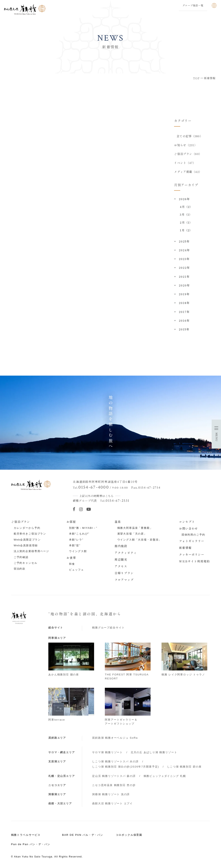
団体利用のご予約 (193, 535)
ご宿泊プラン (21, 522)
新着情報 (185, 548)
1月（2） (186, 231)
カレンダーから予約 (27, 528)
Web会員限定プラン (27, 540)
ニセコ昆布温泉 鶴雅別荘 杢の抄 (114, 786)
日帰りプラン (124, 574)
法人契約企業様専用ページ (31, 552)
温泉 (118, 522)
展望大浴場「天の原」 (132, 534)
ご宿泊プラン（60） (188, 154)
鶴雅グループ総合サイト (108, 628)
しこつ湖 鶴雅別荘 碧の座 (184, 767)
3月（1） (186, 215)
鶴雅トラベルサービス (26, 835)
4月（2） (186, 207)
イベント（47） (185, 163)
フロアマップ (124, 580)
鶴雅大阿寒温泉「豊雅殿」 (135, 528)
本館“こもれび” (79, 534)
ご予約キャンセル (26, 564)
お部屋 (71, 522)
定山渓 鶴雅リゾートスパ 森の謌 (114, 777)
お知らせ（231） (186, 145)
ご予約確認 (21, 558)
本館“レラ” (76, 540)
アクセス (121, 567)
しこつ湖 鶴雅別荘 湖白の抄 (126, 767)
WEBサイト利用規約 (195, 562)
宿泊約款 (20, 569)
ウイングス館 (78, 552)
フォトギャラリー (192, 542)
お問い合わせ (189, 529)
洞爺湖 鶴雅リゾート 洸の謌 (111, 795)
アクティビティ (126, 553)
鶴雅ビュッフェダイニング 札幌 (165, 777)
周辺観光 (121, 560)
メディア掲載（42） (188, 172)
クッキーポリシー (192, 555)
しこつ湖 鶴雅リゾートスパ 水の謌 (115, 762)
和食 (72, 565)
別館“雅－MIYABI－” (83, 528)
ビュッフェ (76, 570)
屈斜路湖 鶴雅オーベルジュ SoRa (115, 738)
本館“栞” (75, 546)
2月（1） (186, 223)
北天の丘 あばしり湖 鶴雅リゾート (154, 753)
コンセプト (187, 522)
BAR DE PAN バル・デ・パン (83, 835)
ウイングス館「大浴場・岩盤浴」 (140, 540)
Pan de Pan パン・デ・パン (31, 845)
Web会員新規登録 (26, 546)
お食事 (71, 558)
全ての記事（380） (190, 136)
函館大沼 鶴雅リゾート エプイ (112, 804)
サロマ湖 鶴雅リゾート (107, 753)
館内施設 (121, 547)
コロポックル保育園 (129, 835)
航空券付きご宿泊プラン (30, 534)
